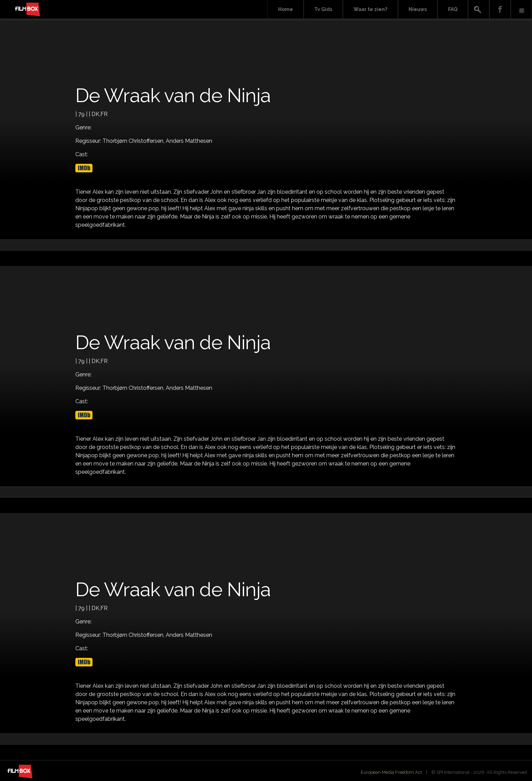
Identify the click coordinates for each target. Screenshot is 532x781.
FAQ (453, 9)
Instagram (521, 9)
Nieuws (418, 9)
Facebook (500, 9)
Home (286, 9)
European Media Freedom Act (391, 772)
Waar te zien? (370, 9)
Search (479, 9)
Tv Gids (323, 9)
